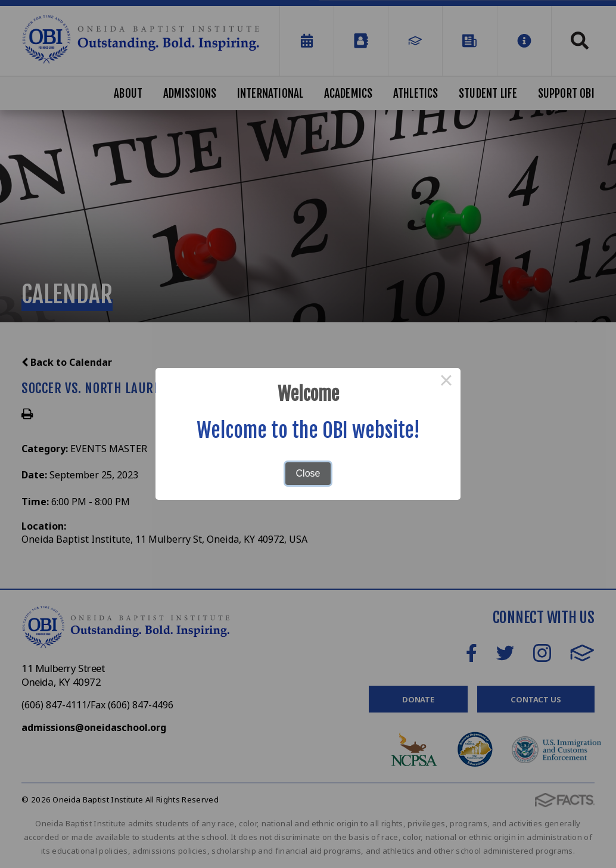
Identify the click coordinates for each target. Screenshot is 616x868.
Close (308, 473)
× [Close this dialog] (446, 382)
